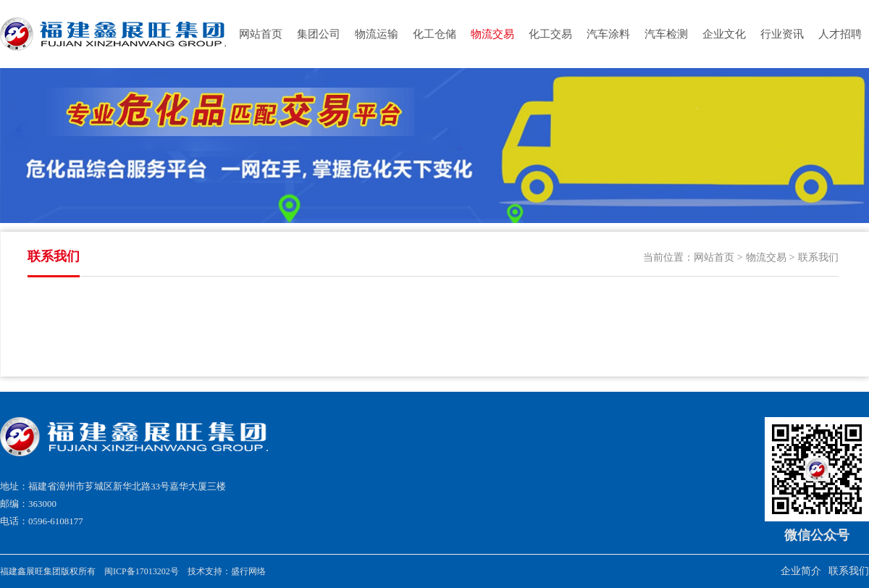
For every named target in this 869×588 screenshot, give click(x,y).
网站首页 (261, 34)
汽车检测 (666, 34)
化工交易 (550, 34)
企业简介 (801, 571)
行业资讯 (782, 34)
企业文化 (724, 34)
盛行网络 (248, 571)
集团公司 (319, 34)
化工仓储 (434, 34)
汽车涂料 (608, 34)
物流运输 (377, 34)
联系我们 (818, 257)
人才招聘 (840, 34)
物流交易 (492, 34)
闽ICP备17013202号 (142, 571)
